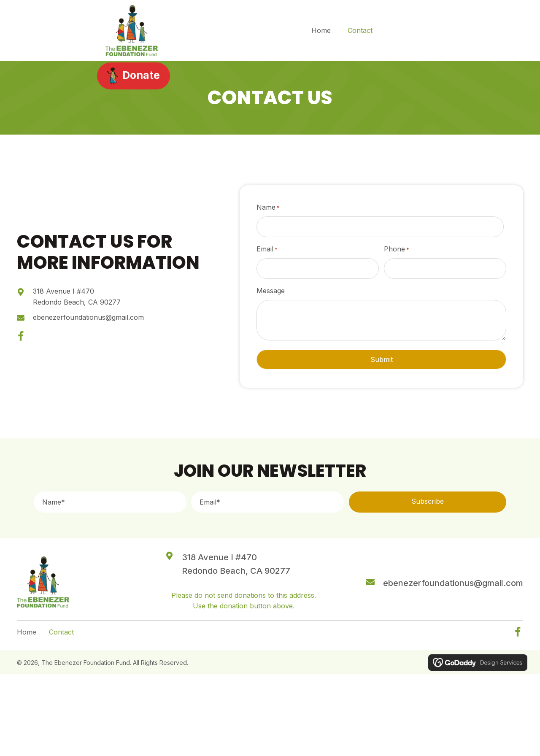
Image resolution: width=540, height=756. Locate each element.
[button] (21, 336)
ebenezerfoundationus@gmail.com (88, 317)
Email (267, 249)
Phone (397, 249)
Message (271, 290)
